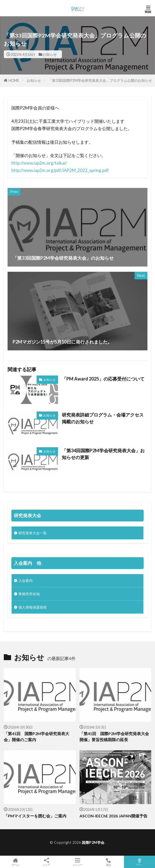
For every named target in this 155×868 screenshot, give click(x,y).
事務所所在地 (29, 594)
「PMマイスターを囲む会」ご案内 (35, 816)
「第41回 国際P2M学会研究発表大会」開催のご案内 (36, 737)
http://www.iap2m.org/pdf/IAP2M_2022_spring (56, 170)
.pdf (105, 170)
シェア (47, 862)
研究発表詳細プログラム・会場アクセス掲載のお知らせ (103, 418)
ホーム (16, 862)
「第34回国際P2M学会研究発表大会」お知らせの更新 (103, 454)
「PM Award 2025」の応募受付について (103, 379)
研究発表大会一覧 (33, 533)
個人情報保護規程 (33, 607)
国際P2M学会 (93, 842)
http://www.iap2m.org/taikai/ (39, 163)
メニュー (78, 862)
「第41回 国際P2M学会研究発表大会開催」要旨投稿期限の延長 (114, 737)
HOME (14, 80)
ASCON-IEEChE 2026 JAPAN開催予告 (113, 816)
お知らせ (50, 54)
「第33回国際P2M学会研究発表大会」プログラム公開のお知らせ (100, 80)
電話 (108, 862)
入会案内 (25, 580)
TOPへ (139, 862)
